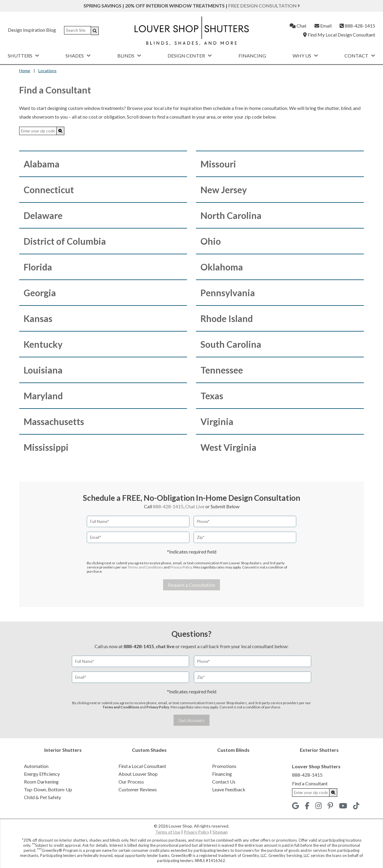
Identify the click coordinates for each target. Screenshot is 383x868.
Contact (360, 56)
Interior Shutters (63, 750)
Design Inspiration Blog (32, 30)
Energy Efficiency (42, 774)
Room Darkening (41, 782)
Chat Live (195, 506)
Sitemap (220, 832)
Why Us (305, 56)
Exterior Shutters (319, 750)
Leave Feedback (229, 789)
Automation (36, 766)
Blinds (129, 56)
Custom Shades (149, 750)
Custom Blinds (233, 750)
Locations (47, 71)
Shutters (23, 56)
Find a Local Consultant (142, 766)
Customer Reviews (138, 789)
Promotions (224, 766)
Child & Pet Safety (42, 797)
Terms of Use (168, 832)
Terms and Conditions (145, 567)
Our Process (131, 782)
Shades (78, 56)
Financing (252, 56)
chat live (165, 646)
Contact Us (224, 782)
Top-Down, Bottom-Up (48, 789)
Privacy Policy (181, 567)
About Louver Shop (138, 774)
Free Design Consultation (264, 6)
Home (25, 71)
